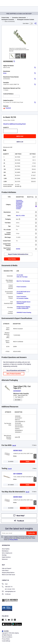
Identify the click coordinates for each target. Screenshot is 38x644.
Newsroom (5, 559)
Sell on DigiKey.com (7, 553)
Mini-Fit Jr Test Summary (23, 281)
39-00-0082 (20, 275)
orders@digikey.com (9, 592)
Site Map (4, 555)
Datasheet (7, 108)
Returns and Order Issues (8, 575)
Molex (5, 73)
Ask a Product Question (14, 374)
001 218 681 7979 (8, 589)
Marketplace (5, 551)
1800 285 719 (7, 587)
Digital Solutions (6, 557)
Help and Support (7, 568)
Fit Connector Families (22, 298)
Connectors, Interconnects (19, 18)
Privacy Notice (14, 540)
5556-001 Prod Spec (22, 277)
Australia (5, 631)
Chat (5, 584)
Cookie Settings (6, 641)
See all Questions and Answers (16, 370)
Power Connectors (21, 287)
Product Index (5, 18)
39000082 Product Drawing (24, 313)
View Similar (12, 259)
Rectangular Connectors (8, 20)
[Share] (35, 23)
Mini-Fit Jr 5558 (20, 216)
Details (28, 462)
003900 (18, 249)
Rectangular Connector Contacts (26, 20)
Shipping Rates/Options (8, 573)
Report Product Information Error (18, 254)
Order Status (5, 571)
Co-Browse (6, 594)
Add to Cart (20, 136)
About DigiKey (6, 549)
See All (14, 445)
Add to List (20, 142)
